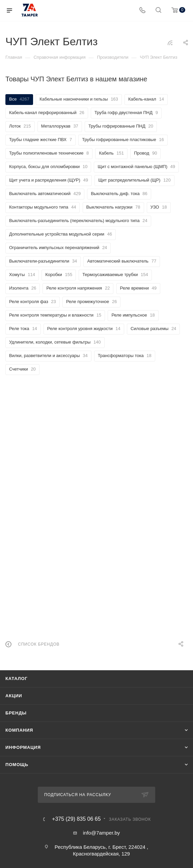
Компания (19, 730)
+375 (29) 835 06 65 (76, 819)
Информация (23, 747)
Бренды (16, 713)
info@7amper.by (101, 833)
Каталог (17, 679)
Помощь (17, 765)
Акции (14, 696)
